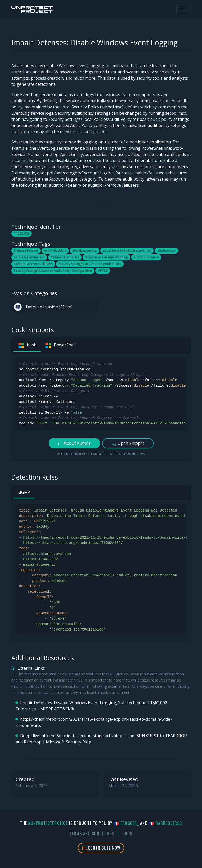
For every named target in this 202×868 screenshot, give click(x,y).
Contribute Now (101, 848)
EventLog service (85, 250)
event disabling (55, 250)
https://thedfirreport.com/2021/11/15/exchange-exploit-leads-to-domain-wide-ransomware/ (94, 722)
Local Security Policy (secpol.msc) (127, 250)
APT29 (103, 271)
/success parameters (29, 257)
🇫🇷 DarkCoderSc (165, 823)
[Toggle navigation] (184, 9)
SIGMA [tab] (24, 492)
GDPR (127, 833)
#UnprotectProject (48, 823)
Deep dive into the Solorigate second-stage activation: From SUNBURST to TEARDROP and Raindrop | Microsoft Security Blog (101, 739)
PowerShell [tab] (60, 345)
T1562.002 (22, 233)
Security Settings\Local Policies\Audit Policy (90, 264)
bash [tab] (27, 345)
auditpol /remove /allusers (33, 264)
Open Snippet (128, 443)
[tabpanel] (101, 407)
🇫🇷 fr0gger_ (126, 823)
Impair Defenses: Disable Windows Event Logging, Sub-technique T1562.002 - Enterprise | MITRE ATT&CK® (93, 706)
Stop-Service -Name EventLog (106, 257)
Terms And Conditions (92, 833)
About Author (74, 443)
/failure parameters (65, 257)
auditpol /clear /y (146, 257)
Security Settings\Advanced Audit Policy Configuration (53, 271)
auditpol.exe (167, 250)
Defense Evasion (26, 250)
